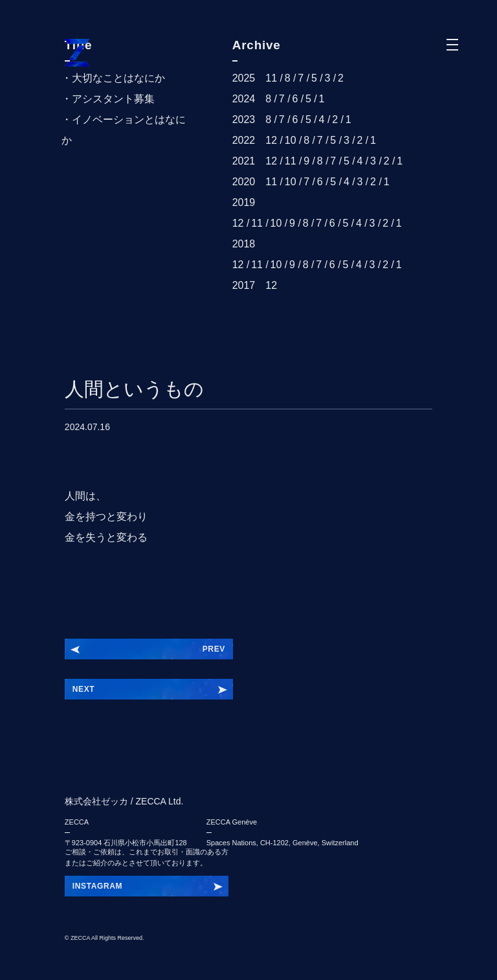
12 (271, 140)
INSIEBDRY (95, 886)
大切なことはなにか (118, 78)
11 (271, 78)
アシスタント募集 (113, 99)
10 (291, 140)
